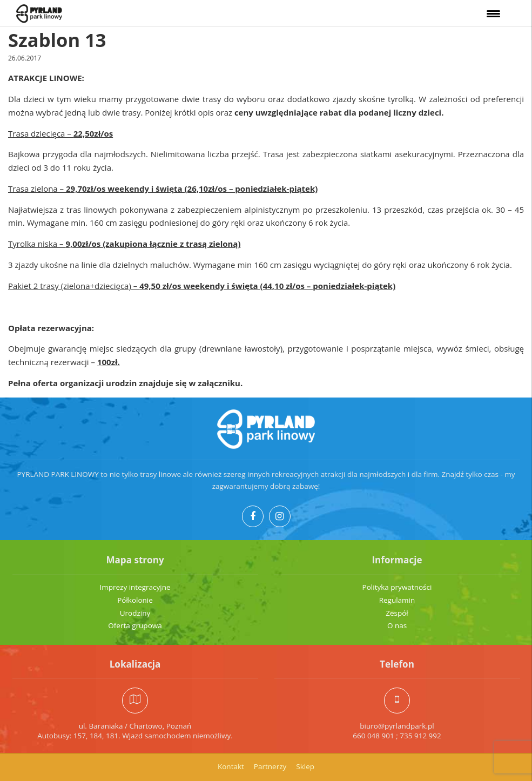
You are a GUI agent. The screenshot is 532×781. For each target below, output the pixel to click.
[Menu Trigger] (493, 14)
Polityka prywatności (397, 587)
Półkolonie (135, 600)
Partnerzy (270, 766)
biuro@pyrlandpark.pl (397, 726)
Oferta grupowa (135, 625)
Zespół (397, 613)
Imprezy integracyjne (135, 587)
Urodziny (135, 613)
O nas (397, 625)
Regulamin (397, 600)
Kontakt (231, 766)
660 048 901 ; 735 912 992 (397, 736)
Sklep (305, 766)
